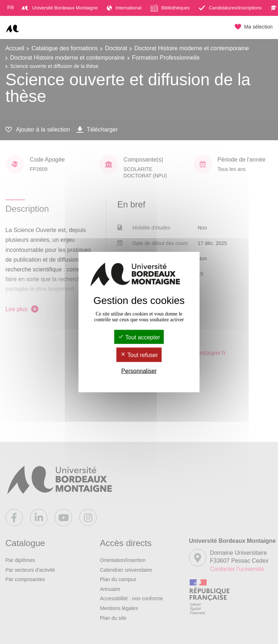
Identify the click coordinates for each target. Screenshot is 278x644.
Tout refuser (139, 355)
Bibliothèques (170, 8)
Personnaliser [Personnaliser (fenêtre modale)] (139, 371)
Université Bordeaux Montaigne (60, 8)
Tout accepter (139, 337)
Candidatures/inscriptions (230, 8)
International (124, 8)
